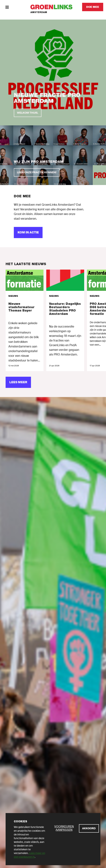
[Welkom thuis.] (28, 113)
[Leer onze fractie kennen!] (37, 172)
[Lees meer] (18, 382)
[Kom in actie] (28, 233)
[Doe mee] (93, 7)
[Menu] (7, 7)
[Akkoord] (89, 828)
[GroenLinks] (53, 7)
